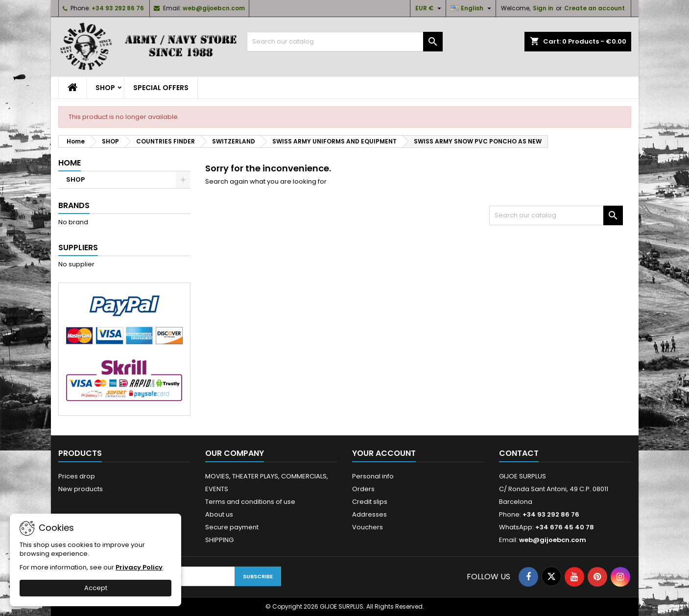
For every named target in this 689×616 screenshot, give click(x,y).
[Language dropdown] (472, 8)
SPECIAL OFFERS (161, 88)
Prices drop (77, 476)
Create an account (594, 8)
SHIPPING (219, 540)
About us (219, 514)
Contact (519, 453)
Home (70, 163)
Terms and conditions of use (250, 502)
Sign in (543, 8)
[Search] (345, 42)
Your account (384, 453)
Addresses (369, 514)
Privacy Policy (139, 567)
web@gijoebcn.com (214, 8)
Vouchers (368, 527)
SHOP (105, 88)
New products (81, 489)
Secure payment (232, 527)
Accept (96, 588)
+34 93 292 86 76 (118, 8)
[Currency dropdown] (429, 8)
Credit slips (370, 502)
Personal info (373, 476)
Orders (363, 489)
